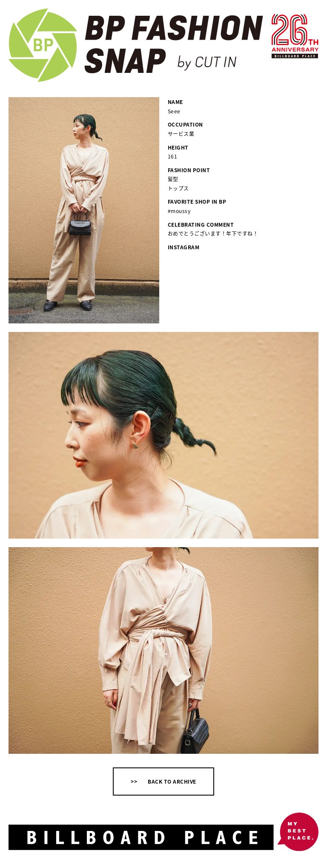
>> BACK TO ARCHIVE (163, 781)
